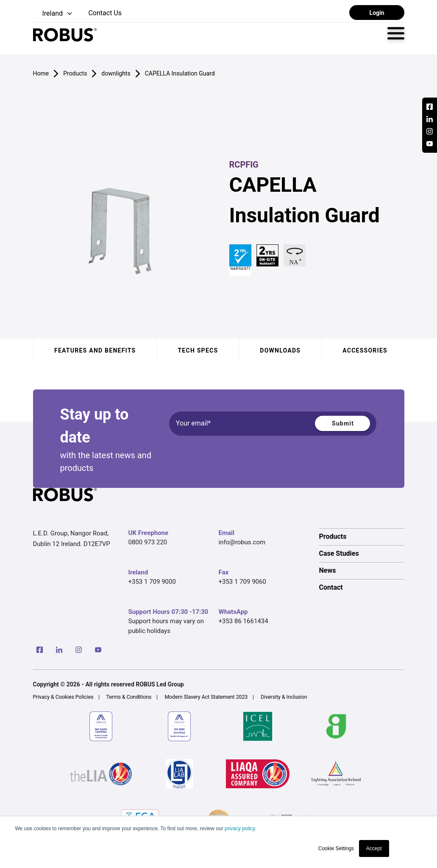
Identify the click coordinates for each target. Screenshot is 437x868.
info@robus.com (242, 542)
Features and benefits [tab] (95, 350)
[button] (54, 14)
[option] (362, 537)
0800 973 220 (148, 542)
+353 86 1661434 (244, 621)
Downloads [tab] (280, 350)
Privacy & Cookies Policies (63, 697)
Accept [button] (374, 848)
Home (41, 73)
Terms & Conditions (129, 697)
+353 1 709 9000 (152, 582)
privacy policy (240, 829)
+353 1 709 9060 (242, 582)
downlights (116, 73)
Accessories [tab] (365, 350)
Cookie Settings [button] (336, 848)
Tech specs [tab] (198, 350)
